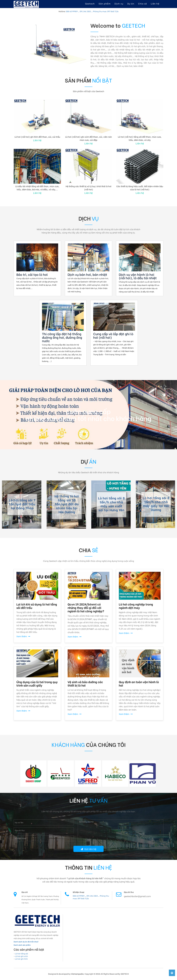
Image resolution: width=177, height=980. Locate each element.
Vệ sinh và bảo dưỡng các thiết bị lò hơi (85, 684)
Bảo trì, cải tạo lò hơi (32, 274)
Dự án (131, 3)
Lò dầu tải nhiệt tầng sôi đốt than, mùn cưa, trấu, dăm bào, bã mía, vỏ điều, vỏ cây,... (37, 188)
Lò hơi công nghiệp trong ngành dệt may (136, 606)
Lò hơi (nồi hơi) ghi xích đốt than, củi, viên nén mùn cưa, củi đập (89, 138)
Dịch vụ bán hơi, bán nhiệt (87, 274)
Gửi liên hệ (88, 849)
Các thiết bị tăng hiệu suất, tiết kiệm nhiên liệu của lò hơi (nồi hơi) (140, 188)
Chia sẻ (143, 3)
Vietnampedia (77, 974)
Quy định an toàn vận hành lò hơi (139, 684)
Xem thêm (23, 636)
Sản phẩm (105, 3)
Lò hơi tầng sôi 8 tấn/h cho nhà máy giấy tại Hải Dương (156, 504)
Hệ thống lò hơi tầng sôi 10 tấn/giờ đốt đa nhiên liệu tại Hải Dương (67, 504)
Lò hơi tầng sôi (22, 953)
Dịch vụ (119, 3)
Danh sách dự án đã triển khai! (26, 942)
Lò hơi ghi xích (21, 956)
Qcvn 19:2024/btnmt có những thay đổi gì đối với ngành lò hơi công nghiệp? (86, 608)
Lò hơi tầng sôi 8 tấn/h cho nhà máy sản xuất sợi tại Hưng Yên (111, 504)
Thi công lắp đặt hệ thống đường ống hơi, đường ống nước (62, 337)
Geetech (90, 3)
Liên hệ (155, 3)
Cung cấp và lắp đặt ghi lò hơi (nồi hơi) (113, 335)
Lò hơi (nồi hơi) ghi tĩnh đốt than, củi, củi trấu (37, 137)
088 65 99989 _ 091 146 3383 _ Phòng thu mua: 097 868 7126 (92, 11)
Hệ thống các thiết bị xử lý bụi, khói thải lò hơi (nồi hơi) (88, 188)
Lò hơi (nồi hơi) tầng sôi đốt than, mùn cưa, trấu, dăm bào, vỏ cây (140, 138)
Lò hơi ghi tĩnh (21, 959)
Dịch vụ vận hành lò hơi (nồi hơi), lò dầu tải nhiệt (138, 276)
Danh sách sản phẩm (22, 945)
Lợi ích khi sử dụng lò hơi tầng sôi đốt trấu (37, 606)
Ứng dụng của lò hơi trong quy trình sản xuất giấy (37, 684)
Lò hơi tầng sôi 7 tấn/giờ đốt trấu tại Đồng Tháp (22, 504)
